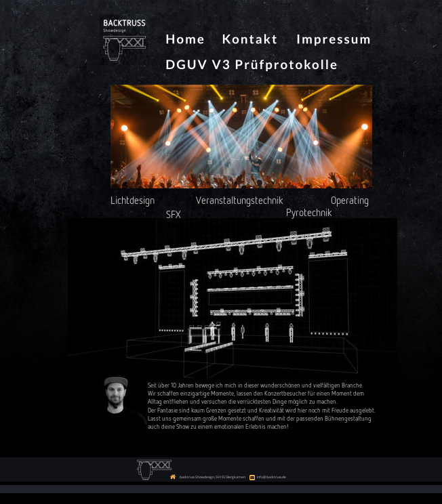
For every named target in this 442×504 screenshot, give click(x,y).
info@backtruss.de (272, 477)
